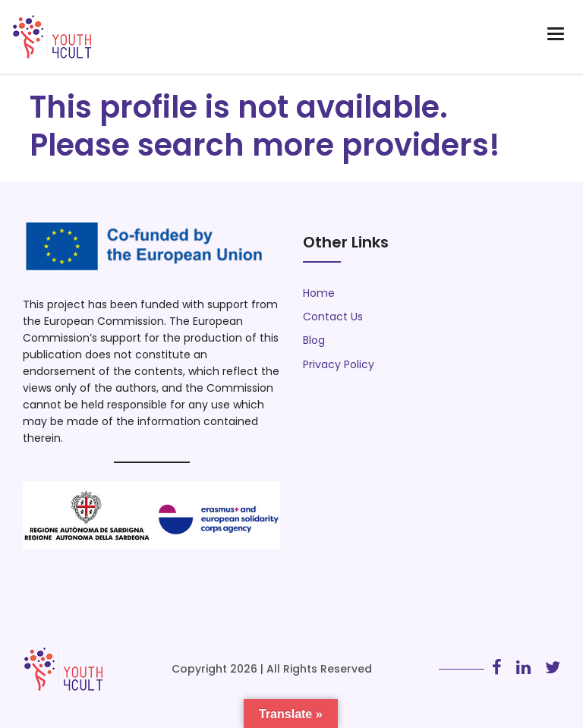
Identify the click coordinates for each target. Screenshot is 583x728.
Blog (314, 340)
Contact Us (333, 317)
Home (319, 293)
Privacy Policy (339, 364)
